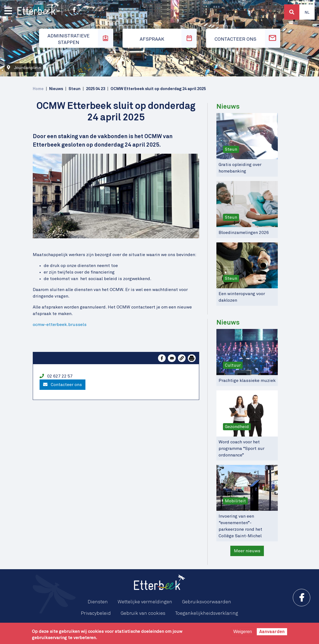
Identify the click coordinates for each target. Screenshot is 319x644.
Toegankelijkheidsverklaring (207, 613)
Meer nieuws (247, 551)
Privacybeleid (96, 613)
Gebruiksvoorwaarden (207, 602)
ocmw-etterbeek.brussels (60, 325)
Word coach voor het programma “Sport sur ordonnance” (242, 449)
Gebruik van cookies (143, 613)
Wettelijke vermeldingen (145, 602)
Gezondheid (237, 427)
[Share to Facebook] (162, 358)
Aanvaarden (272, 632)
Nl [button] (307, 13)
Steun (231, 149)
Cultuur (233, 365)
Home (38, 89)
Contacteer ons (62, 385)
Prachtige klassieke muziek (247, 381)
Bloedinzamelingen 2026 (244, 233)
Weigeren (243, 632)
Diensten (98, 602)
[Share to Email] (172, 358)
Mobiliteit (235, 501)
